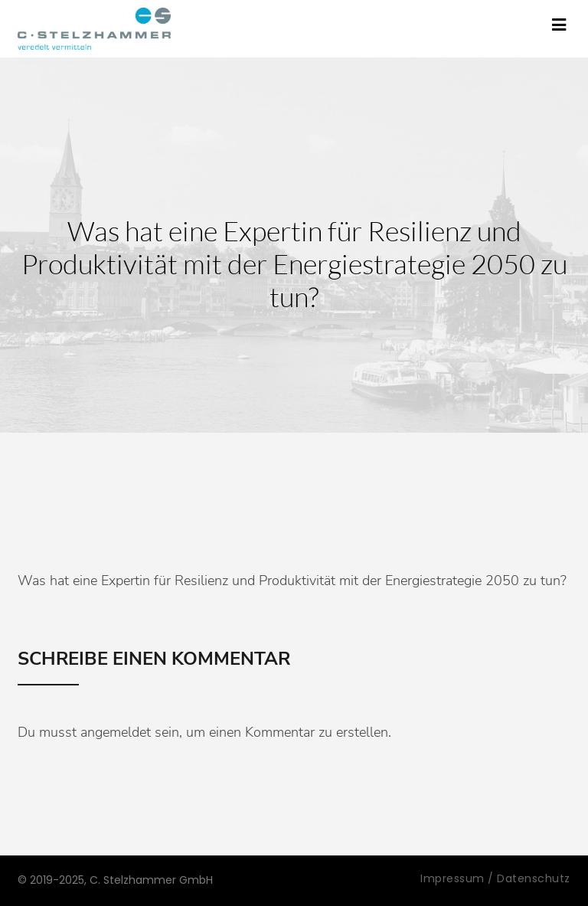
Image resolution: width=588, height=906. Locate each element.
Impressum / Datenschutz (495, 878)
